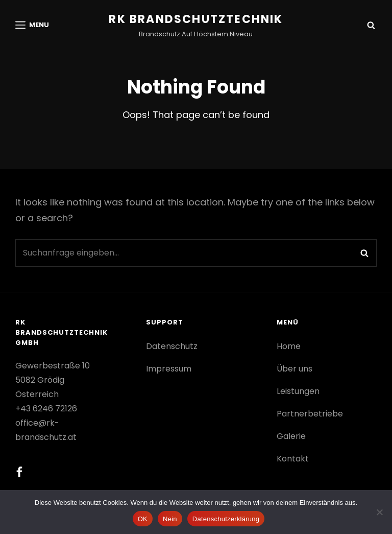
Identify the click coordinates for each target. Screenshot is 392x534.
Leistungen (298, 391)
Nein (170, 519)
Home (289, 346)
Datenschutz (172, 346)
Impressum (169, 369)
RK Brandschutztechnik (196, 19)
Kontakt (293, 459)
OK (143, 519)
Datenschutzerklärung (226, 519)
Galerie (291, 436)
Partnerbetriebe (310, 414)
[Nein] (379, 512)
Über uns (295, 369)
